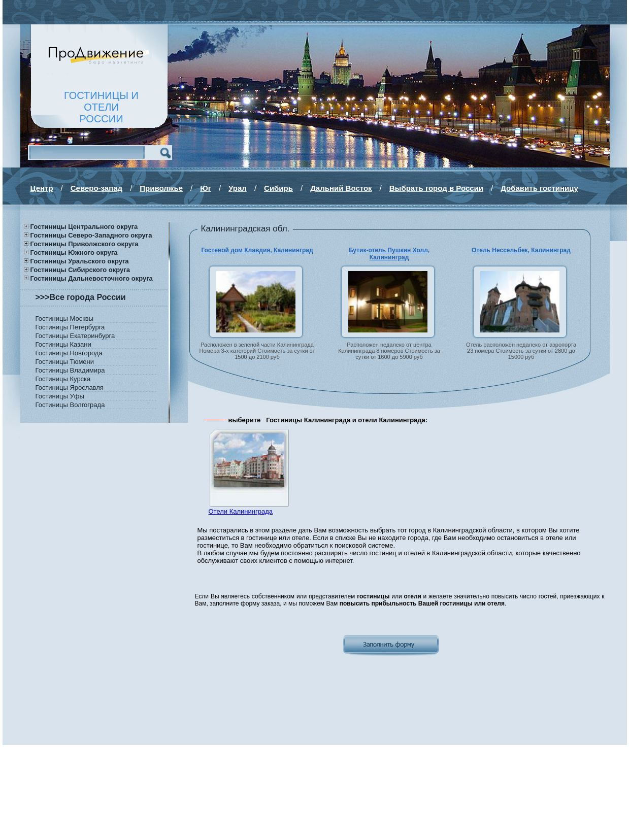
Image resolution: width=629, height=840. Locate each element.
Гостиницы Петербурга (70, 327)
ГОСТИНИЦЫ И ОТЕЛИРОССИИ (101, 107)
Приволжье (161, 188)
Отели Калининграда (241, 511)
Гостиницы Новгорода (69, 353)
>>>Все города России (81, 297)
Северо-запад (96, 188)
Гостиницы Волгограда (70, 405)
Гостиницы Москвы (65, 318)
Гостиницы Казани (63, 344)
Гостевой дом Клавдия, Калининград (257, 250)
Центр (42, 188)
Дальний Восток (341, 188)
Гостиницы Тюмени (65, 362)
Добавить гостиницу (539, 188)
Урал (238, 188)
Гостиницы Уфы (60, 396)
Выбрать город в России (436, 188)
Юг (206, 188)
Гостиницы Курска (63, 379)
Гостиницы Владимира (70, 370)
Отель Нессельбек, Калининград (521, 250)
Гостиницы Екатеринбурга (75, 336)
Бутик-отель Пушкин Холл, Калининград (389, 254)
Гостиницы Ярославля (70, 388)
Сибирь (278, 188)
